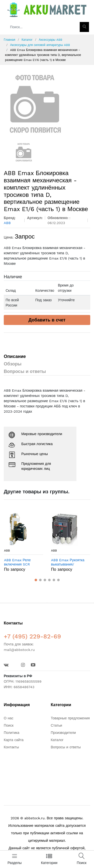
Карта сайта (14, 740)
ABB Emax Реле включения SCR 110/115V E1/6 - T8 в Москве (21, 562)
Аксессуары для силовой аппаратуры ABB (40, 45)
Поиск (9, 725)
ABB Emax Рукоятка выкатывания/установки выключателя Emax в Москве (69, 562)
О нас (9, 718)
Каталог (27, 40)
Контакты (11, 747)
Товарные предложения (70, 718)
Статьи (57, 725)
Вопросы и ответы (25, 371)
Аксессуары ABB (51, 40)
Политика (12, 733)
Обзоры (13, 364)
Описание (15, 356)
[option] (47, 104)
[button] (36, 580)
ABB (7, 551)
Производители (63, 733)
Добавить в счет (47, 320)
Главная (10, 40)
